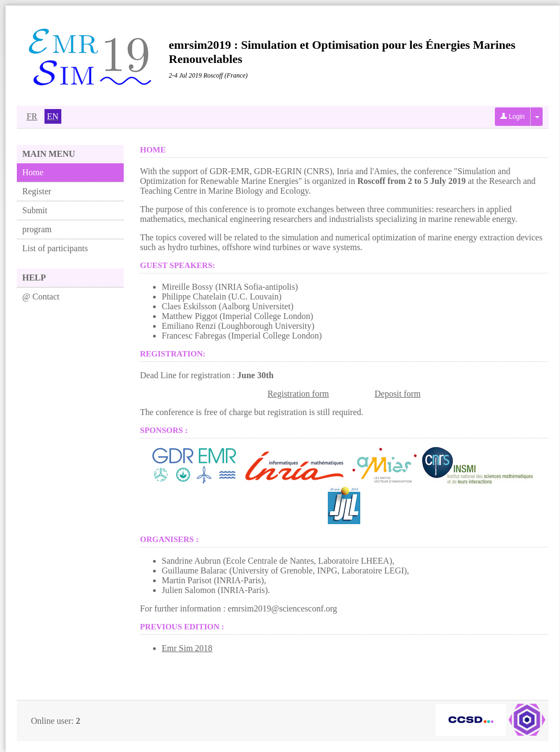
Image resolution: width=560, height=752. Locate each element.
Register (37, 191)
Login (513, 117)
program (37, 229)
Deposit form (397, 394)
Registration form (298, 394)
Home (33, 172)
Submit (35, 210)
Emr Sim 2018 (187, 648)
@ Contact (41, 297)
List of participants (55, 248)
